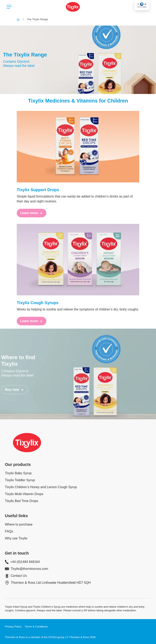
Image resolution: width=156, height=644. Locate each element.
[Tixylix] (18, 19)
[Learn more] (32, 213)
